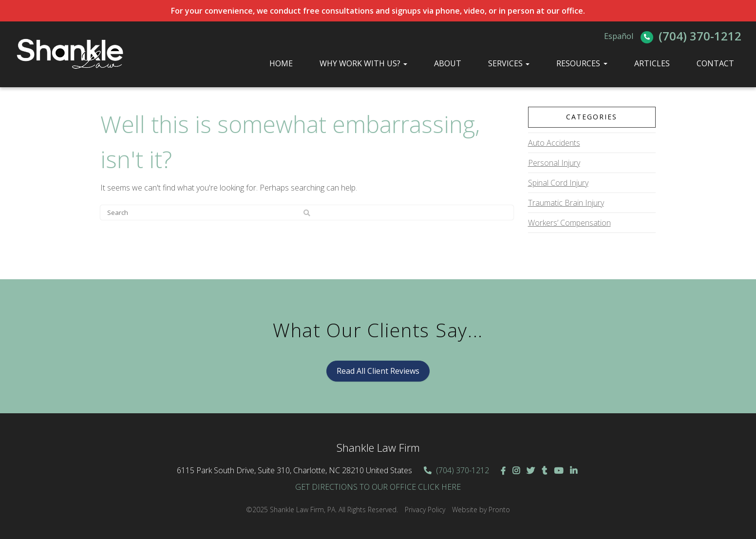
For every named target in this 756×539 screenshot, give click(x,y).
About (448, 63)
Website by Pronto (481, 510)
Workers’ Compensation (569, 223)
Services (509, 63)
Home (281, 63)
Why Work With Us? (363, 63)
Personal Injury (554, 163)
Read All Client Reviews (378, 371)
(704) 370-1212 (700, 36)
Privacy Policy (425, 510)
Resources (578, 63)
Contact (715, 63)
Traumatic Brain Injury (566, 203)
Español (619, 36)
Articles (652, 63)
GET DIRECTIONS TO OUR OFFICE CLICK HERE (378, 487)
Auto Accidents (554, 143)
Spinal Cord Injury (558, 183)
